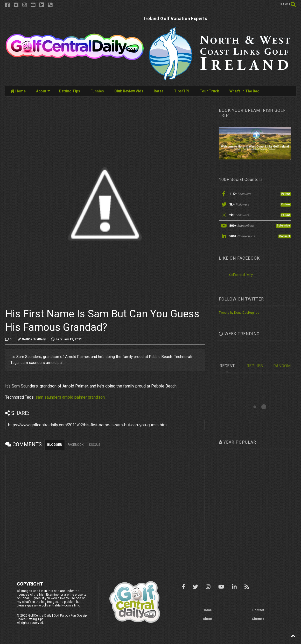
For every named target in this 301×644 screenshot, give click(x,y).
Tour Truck (209, 91)
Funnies (97, 91)
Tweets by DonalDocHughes (239, 313)
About (43, 91)
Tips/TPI (182, 91)
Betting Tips (70, 91)
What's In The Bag (244, 91)
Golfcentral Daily (241, 275)
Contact (258, 610)
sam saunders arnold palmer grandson (70, 397)
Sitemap (258, 619)
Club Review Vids (129, 91)
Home (18, 91)
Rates (159, 91)
